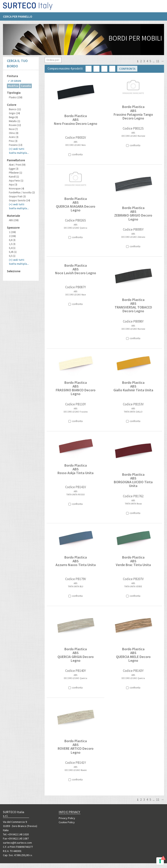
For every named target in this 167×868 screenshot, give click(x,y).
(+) (17, 149)
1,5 (12, 244)
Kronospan (17, 189)
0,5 (12, 256)
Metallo (15, 121)
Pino (13, 141)
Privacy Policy (67, 818)
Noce (13, 129)
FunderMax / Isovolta (22, 192)
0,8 (12, 240)
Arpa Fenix (16, 181)
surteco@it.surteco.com (17, 843)
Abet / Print (17, 165)
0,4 (12, 248)
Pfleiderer (16, 173)
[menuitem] (20, 18)
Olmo (14, 133)
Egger (14, 169)
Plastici (16, 97)
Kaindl (14, 177)
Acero (14, 137)
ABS (14, 220)
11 (158, 61)
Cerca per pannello (18, 18)
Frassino (16, 145)
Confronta (127, 69)
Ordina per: (53, 60)
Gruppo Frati (17, 196)
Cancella (26, 86)
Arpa (13, 185)
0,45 (13, 252)
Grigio (14, 113)
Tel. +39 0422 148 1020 (16, 834)
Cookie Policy (67, 822)
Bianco (15, 109)
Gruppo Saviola (19, 200)
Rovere (15, 125)
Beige (13, 117)
